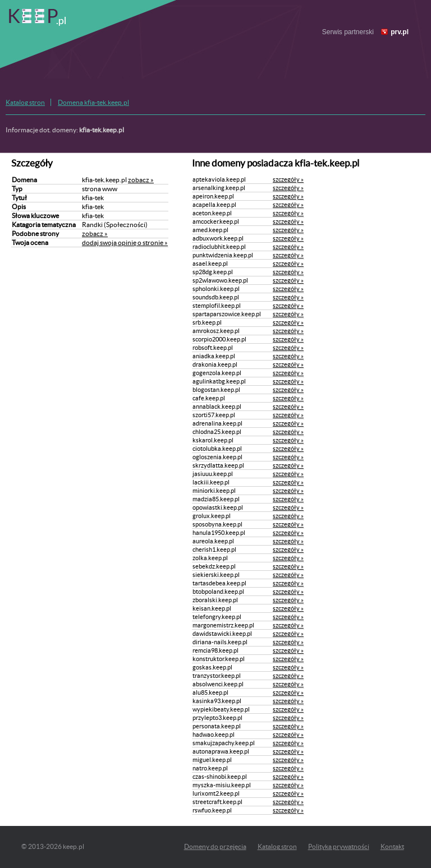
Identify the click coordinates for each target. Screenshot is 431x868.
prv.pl (400, 32)
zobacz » (141, 180)
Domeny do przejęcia (215, 846)
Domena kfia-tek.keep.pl (93, 102)
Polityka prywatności (339, 846)
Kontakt (392, 846)
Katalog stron (25, 102)
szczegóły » (288, 179)
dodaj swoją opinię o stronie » (125, 243)
